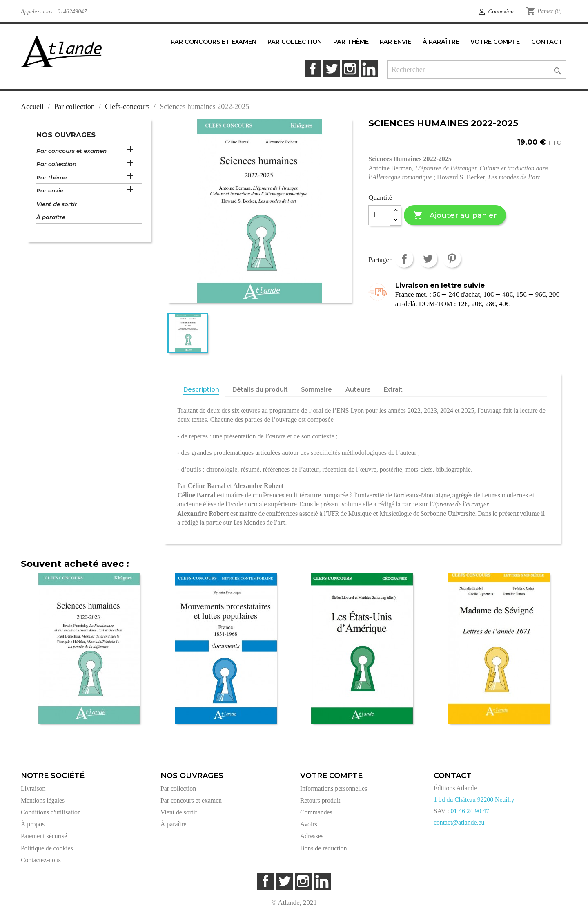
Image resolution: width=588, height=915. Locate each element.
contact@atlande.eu (459, 822)
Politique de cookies (47, 848)
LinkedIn (369, 69)
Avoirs (309, 824)
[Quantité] (379, 215)
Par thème (51, 177)
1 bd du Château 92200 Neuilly (474, 800)
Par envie (50, 190)
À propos (33, 824)
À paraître (51, 217)
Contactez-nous (41, 860)
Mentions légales (43, 800)
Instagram (350, 69)
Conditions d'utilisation (51, 812)
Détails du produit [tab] (260, 389)
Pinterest (452, 258)
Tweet (428, 258)
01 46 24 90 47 (470, 811)
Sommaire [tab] (316, 389)
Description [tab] (201, 389)
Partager (404, 258)
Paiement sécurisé (44, 836)
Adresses (312, 836)
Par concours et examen (71, 151)
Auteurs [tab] (358, 389)
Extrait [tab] (393, 389)
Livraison (33, 789)
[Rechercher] (477, 70)
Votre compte (331, 776)
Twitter (332, 69)
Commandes (316, 812)
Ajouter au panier (455, 216)
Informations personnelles (334, 789)
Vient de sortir (57, 204)
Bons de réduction (324, 848)
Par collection (56, 164)
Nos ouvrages (66, 135)
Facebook (313, 69)
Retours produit (320, 800)
